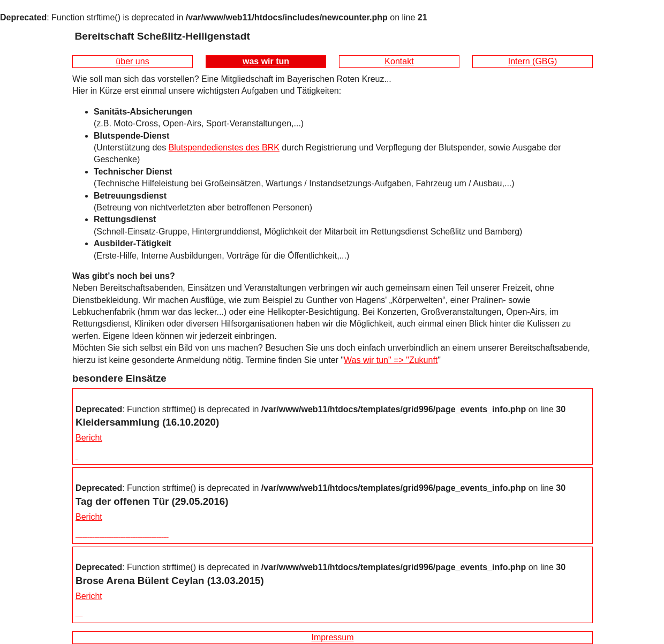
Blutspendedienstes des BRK (224, 147)
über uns (132, 61)
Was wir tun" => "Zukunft (391, 360)
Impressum (332, 637)
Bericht (89, 438)
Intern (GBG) (533, 61)
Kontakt (399, 61)
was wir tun (266, 61)
